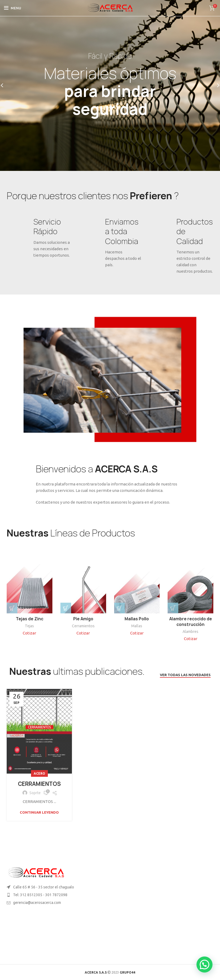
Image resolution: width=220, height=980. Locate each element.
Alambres (190, 632)
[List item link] (55, 895)
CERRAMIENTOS (39, 784)
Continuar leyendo (39, 812)
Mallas (137, 626)
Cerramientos (83, 626)
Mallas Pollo (137, 619)
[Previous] (5, 85)
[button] (66, 608)
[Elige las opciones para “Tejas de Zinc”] (12, 608)
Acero (39, 773)
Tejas (29, 626)
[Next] (215, 85)
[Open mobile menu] (13, 8)
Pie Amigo (83, 619)
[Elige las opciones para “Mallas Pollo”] (119, 608)
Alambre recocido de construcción (191, 622)
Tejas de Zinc (30, 619)
